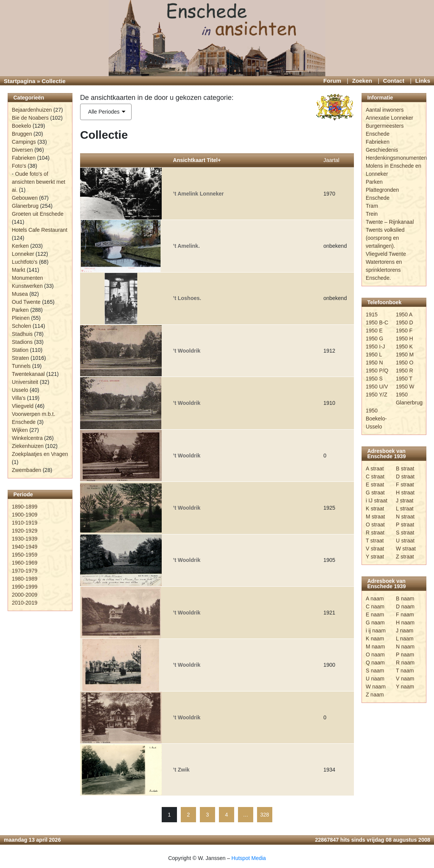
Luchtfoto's (25, 262)
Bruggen (22, 134)
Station (20, 350)
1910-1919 (25, 523)
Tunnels (21, 366)
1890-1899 (25, 507)
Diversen (22, 150)
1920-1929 (25, 531)
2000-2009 (25, 595)
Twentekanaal (28, 374)
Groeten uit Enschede (38, 214)
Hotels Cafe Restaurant (40, 230)
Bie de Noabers (30, 118)
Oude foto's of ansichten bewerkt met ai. (39, 182)
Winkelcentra (27, 438)
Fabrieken (24, 158)
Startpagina (20, 81)
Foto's (19, 166)
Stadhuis (22, 334)
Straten (20, 358)
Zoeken (362, 81)
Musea (20, 294)
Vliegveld (23, 406)
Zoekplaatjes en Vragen (40, 454)
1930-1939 (25, 539)
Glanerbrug (25, 206)
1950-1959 (25, 555)
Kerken (20, 246)
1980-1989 (25, 579)
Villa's (19, 398)
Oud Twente (26, 302)
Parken (20, 310)
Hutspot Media (249, 858)
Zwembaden (27, 470)
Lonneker (23, 254)
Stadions (22, 342)
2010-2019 (25, 603)
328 (264, 815)
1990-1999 (25, 587)
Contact (394, 81)
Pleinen (21, 318)
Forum (332, 81)
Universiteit (25, 382)
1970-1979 (25, 571)
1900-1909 (25, 515)
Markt (18, 270)
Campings (24, 142)
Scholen (22, 326)
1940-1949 (25, 547)
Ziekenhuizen (28, 446)
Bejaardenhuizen (32, 110)
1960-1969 (25, 563)
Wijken (20, 430)
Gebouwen (25, 198)
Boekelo (22, 126)
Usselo (20, 390)
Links (423, 81)
